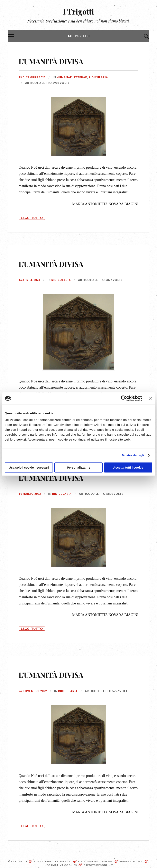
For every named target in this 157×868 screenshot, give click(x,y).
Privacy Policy (131, 861)
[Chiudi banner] (151, 398)
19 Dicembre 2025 (32, 77)
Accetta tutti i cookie (128, 467)
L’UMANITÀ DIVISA (59, 60)
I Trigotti (78, 11)
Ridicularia (98, 77)
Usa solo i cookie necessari (29, 467)
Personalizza (79, 467)
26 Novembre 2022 (33, 691)
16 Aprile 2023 (29, 280)
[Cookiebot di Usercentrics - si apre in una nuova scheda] (124, 398)
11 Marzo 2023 (30, 494)
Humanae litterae (72, 77)
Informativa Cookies (60, 865)
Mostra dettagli (133, 455)
